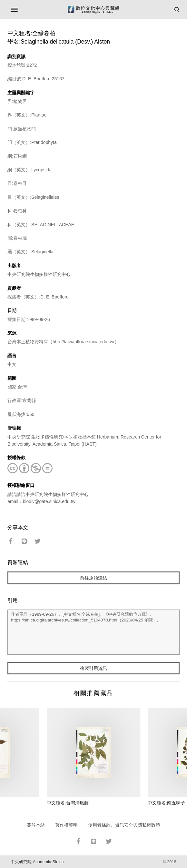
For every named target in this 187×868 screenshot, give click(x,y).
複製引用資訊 (93, 668)
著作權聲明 (66, 825)
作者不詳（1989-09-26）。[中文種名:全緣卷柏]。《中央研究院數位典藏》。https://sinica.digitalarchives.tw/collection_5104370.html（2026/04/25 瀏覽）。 (93, 632)
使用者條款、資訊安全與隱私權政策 (124, 825)
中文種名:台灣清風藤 (68, 803)
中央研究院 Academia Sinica (37, 862)
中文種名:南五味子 (166, 803)
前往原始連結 (93, 578)
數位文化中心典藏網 (93, 10)
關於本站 (36, 825)
